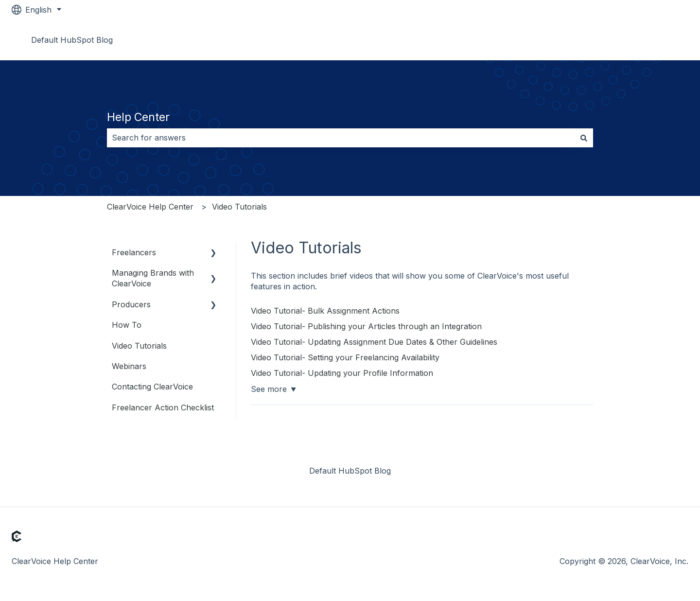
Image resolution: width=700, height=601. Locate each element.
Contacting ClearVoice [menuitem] (152, 387)
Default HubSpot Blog (72, 40)
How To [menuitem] (127, 325)
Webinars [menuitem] (129, 366)
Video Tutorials (239, 207)
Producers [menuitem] (131, 304)
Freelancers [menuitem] (134, 252)
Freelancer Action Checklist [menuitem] (163, 407)
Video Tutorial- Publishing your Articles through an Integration (366, 326)
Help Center (138, 117)
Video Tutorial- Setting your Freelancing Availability (345, 357)
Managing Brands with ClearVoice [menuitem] (153, 278)
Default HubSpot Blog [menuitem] (350, 471)
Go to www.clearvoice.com (629, 40)
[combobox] (341, 138)
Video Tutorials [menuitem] (139, 346)
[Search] (584, 138)
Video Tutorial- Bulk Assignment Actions (325, 311)
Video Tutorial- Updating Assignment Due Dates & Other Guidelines (374, 342)
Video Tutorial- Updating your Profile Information (342, 373)
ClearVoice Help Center (150, 207)
